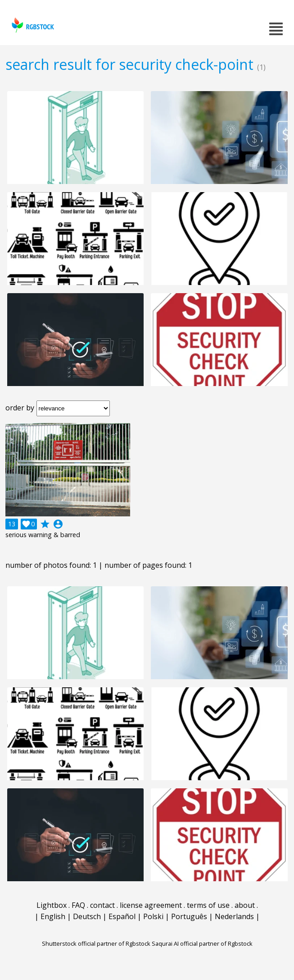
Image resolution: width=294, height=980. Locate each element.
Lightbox (52, 905)
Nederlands (234, 916)
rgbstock (32, 25)
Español (122, 916)
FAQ (78, 905)
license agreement (151, 905)
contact (102, 905)
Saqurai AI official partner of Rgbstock (202, 943)
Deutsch (87, 916)
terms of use (208, 905)
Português (189, 916)
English (53, 916)
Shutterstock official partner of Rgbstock (96, 943)
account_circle (58, 524)
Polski (153, 916)
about (245, 905)
